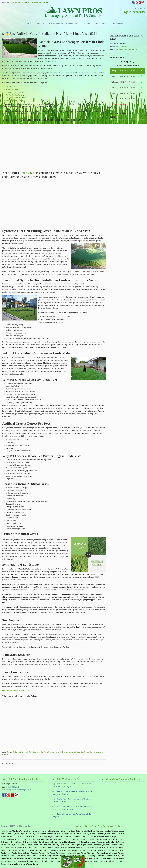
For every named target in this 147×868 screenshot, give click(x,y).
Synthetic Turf (11, 87)
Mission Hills (59, 752)
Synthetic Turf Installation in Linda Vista (16, 691)
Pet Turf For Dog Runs (14, 95)
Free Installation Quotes (14, 100)
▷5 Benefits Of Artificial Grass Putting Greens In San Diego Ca (72, 815)
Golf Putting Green (12, 89)
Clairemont (17, 752)
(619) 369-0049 (16, 3)
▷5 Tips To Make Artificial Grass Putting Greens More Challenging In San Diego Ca (72, 808)
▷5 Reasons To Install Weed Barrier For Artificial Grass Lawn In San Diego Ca (73, 793)
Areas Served (79, 826)
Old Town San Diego (81, 752)
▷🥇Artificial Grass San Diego (73, 11)
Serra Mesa (69, 752)
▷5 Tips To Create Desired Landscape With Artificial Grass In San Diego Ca (72, 800)
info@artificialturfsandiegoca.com (37, 3)
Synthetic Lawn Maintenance (16, 98)
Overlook (25, 752)
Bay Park (44, 752)
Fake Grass (28, 173)
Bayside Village (34, 752)
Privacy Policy (97, 826)
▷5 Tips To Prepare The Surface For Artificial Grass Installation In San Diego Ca (72, 785)
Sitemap (88, 826)
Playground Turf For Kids (15, 92)
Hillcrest (92, 752)
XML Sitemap (119, 826)
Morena (51, 752)
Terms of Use (108, 826)
